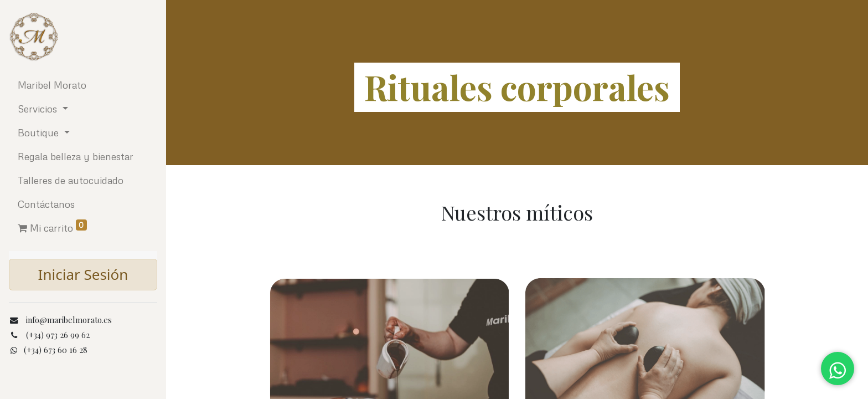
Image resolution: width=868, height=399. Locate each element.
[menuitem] (83, 85)
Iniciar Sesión (83, 274)
